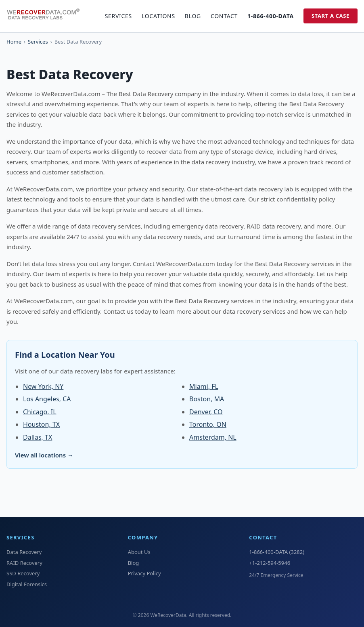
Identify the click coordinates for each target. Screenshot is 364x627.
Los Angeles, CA (47, 399)
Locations (158, 16)
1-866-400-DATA (271, 16)
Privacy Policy (144, 573)
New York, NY (43, 386)
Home (14, 42)
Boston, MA (207, 399)
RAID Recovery (24, 563)
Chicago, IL (40, 412)
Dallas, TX (38, 437)
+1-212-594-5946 (270, 563)
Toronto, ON (208, 424)
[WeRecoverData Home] (47, 16)
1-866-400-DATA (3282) (277, 552)
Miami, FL (204, 386)
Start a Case (331, 16)
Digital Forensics (27, 584)
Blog (193, 16)
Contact (224, 16)
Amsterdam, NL (213, 437)
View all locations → (44, 455)
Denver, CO (206, 412)
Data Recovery (24, 552)
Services (118, 16)
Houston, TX (41, 424)
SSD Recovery (23, 573)
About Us (139, 552)
